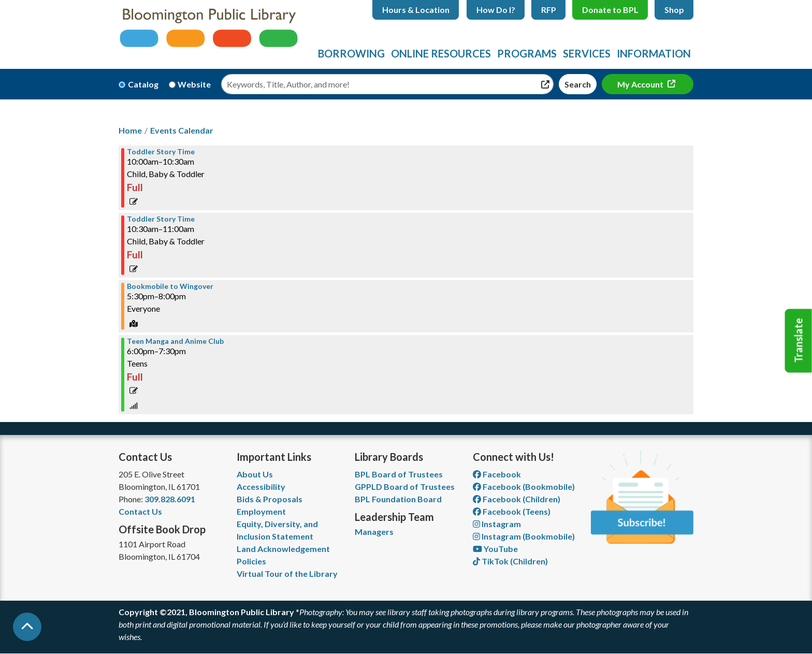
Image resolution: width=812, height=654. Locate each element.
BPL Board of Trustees (399, 474)
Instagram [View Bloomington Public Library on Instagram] (497, 524)
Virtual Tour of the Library (287, 573)
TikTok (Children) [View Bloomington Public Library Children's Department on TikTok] (510, 561)
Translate (799, 341)
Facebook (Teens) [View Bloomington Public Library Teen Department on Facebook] (512, 511)
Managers (374, 532)
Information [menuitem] (654, 53)
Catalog (143, 84)
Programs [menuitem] (527, 53)
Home (130, 130)
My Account (641, 84)
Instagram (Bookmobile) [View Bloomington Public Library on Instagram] (524, 536)
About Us (255, 474)
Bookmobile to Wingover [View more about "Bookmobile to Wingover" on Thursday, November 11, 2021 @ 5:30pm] (170, 286)
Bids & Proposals (270, 499)
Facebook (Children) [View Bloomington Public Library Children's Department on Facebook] (517, 499)
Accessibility (261, 486)
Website (194, 84)
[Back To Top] (27, 627)
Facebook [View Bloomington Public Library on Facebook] (497, 474)
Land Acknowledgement (283, 549)
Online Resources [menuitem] (441, 53)
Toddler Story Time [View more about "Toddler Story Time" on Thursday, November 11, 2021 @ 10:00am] (161, 152)
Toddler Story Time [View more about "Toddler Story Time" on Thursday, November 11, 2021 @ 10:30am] (161, 219)
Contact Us (140, 511)
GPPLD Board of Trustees (405, 486)
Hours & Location (416, 10)
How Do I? (496, 10)
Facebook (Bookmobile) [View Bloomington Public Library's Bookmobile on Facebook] (524, 486)
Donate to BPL (610, 10)
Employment (261, 511)
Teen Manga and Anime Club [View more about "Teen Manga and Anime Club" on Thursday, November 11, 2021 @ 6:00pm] (175, 341)
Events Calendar (182, 130)
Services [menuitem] (587, 53)
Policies (251, 561)
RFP (549, 10)
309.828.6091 (170, 499)
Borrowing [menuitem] (351, 53)
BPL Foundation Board (398, 499)
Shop (674, 10)
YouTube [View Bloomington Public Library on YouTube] (495, 549)
